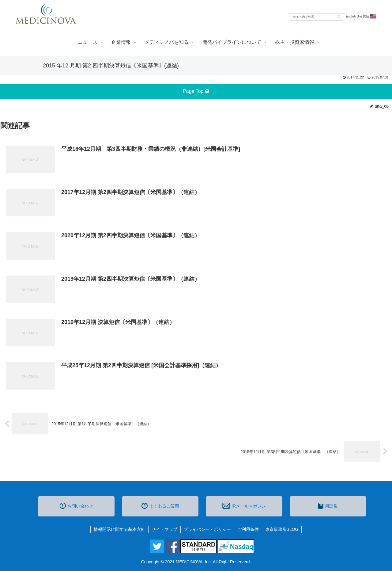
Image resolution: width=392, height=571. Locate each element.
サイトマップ (164, 529)
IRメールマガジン (244, 506)
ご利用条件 (248, 529)
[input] (317, 17)
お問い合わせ (76, 506)
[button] (339, 16)
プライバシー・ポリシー (207, 529)
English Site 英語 (361, 17)
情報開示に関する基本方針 (119, 529)
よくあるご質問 (160, 506)
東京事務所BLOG (282, 529)
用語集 (328, 506)
